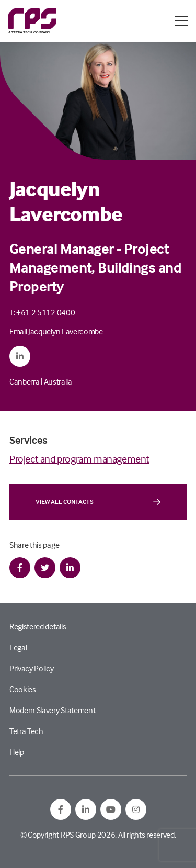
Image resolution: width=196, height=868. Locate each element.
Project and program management (79, 459)
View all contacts (98, 502)
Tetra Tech (26, 731)
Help (17, 752)
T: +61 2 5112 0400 (42, 312)
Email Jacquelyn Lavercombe (56, 331)
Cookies (23, 689)
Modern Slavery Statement (52, 710)
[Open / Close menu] (181, 21)
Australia (58, 381)
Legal (18, 647)
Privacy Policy (32, 668)
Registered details (38, 626)
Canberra (24, 381)
